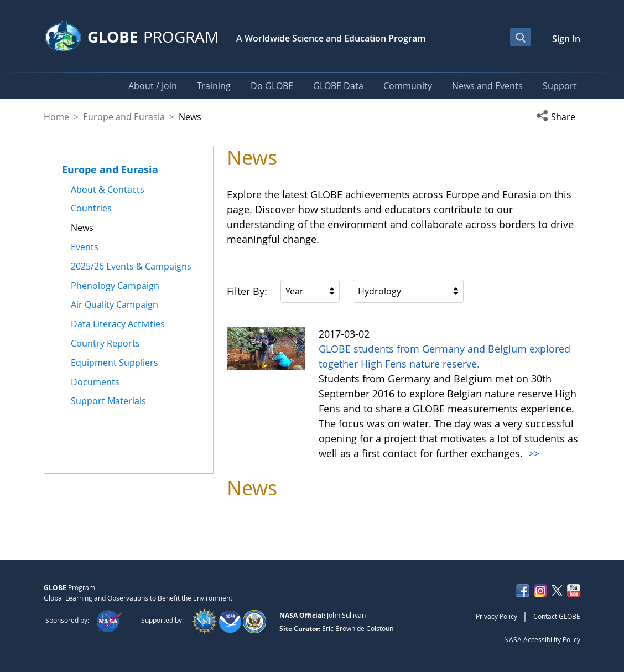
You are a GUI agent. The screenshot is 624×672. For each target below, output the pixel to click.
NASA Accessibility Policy (542, 639)
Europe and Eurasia (124, 117)
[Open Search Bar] (521, 37)
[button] (558, 117)
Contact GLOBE (557, 616)
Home (56, 117)
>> (532, 453)
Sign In (566, 39)
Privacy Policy (496, 616)
